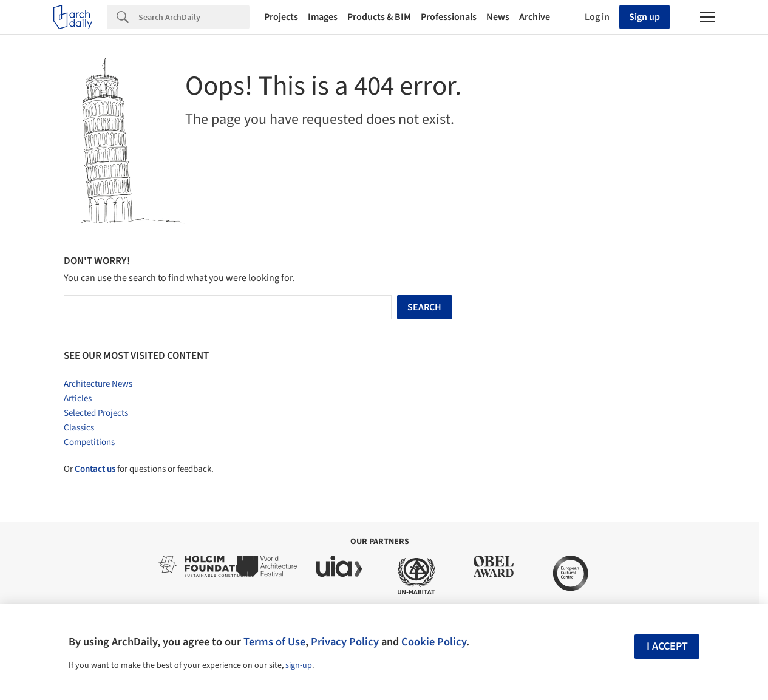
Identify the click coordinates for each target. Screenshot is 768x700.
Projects (281, 17)
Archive (535, 17)
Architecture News (98, 384)
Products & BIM (379, 17)
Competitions (89, 442)
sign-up (299, 665)
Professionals (449, 17)
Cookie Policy (434, 642)
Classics (79, 428)
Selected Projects (96, 413)
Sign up (644, 17)
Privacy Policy (345, 642)
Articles (78, 399)
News (498, 17)
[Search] (194, 17)
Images (323, 17)
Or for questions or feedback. (139, 469)
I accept (667, 646)
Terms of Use (274, 642)
